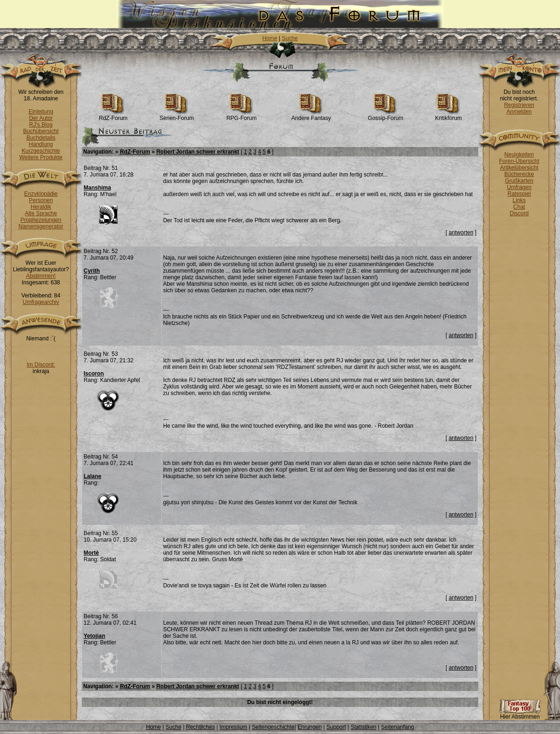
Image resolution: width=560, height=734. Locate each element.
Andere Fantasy (311, 116)
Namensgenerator (41, 226)
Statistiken (364, 727)
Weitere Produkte (41, 157)
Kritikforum (448, 116)
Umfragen (519, 187)
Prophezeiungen (41, 220)
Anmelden (519, 112)
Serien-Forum (177, 116)
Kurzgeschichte (41, 151)
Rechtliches (200, 727)
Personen (41, 200)
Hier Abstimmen (520, 714)
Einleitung (41, 112)
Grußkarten (519, 181)
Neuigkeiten (519, 155)
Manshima (97, 188)
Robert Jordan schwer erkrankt (198, 152)
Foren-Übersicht (519, 161)
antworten (461, 233)
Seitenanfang (398, 727)
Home (270, 38)
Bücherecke (519, 174)
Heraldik (41, 207)
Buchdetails (41, 138)
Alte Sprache (41, 213)
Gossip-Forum (386, 116)
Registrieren (519, 105)
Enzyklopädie (41, 194)
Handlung (41, 144)
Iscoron (94, 374)
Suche (290, 38)
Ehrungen (310, 727)
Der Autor (41, 118)
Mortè (91, 553)
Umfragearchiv (41, 302)
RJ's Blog (41, 125)
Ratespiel (519, 194)
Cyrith (92, 271)
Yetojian (94, 636)
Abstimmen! (41, 276)
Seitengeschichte (273, 727)
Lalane (92, 476)
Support (336, 727)
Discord (519, 213)
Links (519, 200)
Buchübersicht (41, 131)
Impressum (233, 727)
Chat (519, 207)
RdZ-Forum (113, 116)
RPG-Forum (242, 116)
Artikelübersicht (519, 168)
